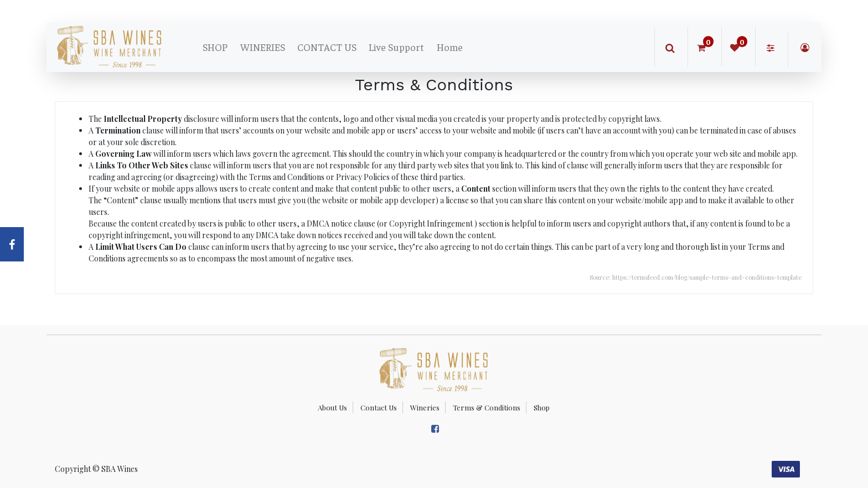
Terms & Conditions (487, 407)
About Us (332, 407)
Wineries (425, 407)
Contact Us (379, 407)
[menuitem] (215, 47)
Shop (542, 407)
